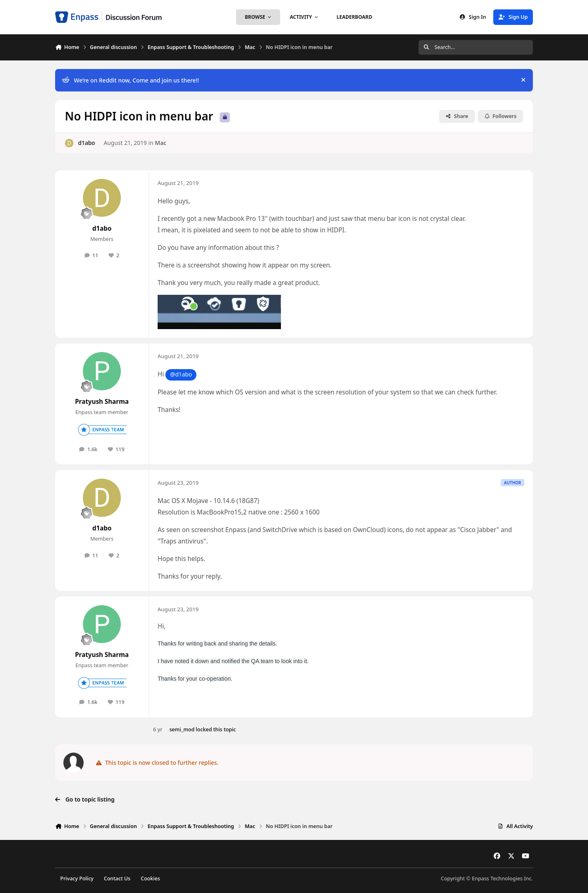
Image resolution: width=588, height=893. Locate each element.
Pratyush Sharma (102, 402)
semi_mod (182, 729)
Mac (160, 143)
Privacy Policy (77, 879)
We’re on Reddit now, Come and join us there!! (130, 80)
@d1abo (181, 374)
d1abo (87, 143)
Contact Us (117, 879)
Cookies (150, 879)
